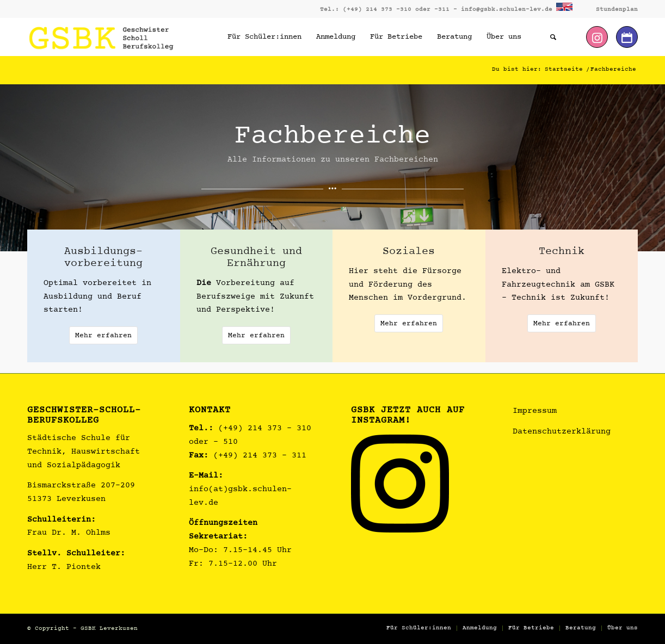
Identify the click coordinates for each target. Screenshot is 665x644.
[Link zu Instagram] (597, 37)
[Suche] (553, 37)
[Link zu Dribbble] (627, 37)
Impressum (535, 411)
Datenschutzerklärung (562, 432)
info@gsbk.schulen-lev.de (507, 10)
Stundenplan (617, 10)
